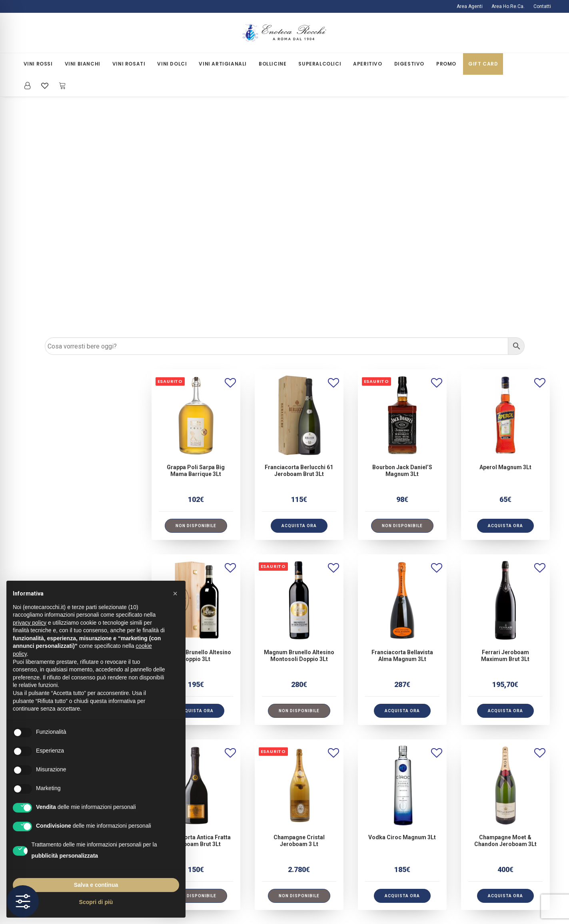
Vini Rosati (129, 64)
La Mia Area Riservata (330, 794)
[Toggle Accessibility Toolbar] (23, 901)
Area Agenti (470, 6)
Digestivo (409, 64)
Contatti (542, 6)
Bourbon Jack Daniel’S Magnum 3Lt (402, 229)
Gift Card (483, 64)
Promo (446, 64)
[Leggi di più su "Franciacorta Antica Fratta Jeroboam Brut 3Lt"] (196, 654)
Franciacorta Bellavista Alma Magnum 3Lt (402, 414)
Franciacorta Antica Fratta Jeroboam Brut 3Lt (196, 599)
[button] (196, 174)
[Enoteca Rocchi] (285, 33)
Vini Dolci (172, 64)
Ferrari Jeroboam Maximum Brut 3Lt (505, 414)
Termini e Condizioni (194, 849)
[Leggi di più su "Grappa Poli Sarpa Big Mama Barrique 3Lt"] (196, 284)
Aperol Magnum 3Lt (505, 226)
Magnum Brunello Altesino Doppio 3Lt (196, 414)
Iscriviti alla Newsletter (331, 805)
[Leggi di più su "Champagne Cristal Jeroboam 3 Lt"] (299, 654)
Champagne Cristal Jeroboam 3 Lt (299, 599)
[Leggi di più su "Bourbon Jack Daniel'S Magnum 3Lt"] (402, 284)
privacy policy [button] (30, 623)
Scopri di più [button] (96, 902)
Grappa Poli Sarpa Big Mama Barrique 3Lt (196, 229)
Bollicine (273, 64)
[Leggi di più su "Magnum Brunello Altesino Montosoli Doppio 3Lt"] (299, 469)
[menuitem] (471, 6)
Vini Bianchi (83, 64)
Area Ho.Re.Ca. (508, 6)
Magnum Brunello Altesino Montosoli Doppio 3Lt (299, 414)
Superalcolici (320, 64)
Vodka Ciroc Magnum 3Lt (402, 596)
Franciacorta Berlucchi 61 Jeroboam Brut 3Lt (299, 229)
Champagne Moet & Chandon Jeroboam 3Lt (505, 599)
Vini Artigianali (223, 64)
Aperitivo (367, 64)
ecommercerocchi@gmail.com (481, 794)
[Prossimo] (540, 695)
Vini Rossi (38, 64)
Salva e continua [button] (96, 885)
